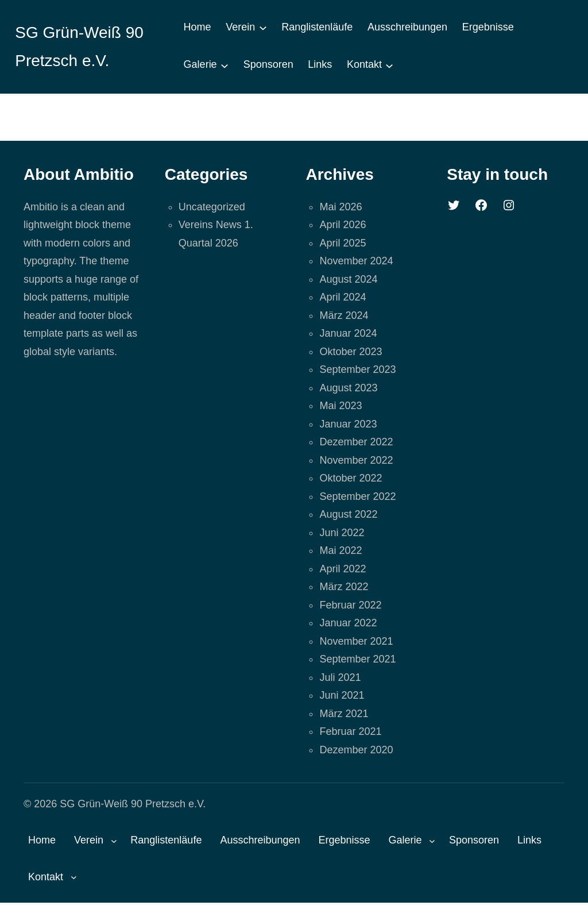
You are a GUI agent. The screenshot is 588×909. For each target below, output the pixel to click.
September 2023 (357, 369)
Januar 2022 (348, 623)
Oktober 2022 (351, 478)
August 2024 (348, 279)
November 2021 (356, 641)
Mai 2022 (341, 550)
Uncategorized (212, 207)
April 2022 (343, 569)
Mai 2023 (341, 406)
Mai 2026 (341, 207)
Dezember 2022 (356, 442)
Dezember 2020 (356, 750)
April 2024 (343, 297)
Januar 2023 (348, 424)
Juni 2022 (342, 533)
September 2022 (357, 496)
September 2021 (357, 659)
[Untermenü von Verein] (263, 28)
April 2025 (343, 243)
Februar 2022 (350, 605)
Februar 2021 (350, 731)
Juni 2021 (342, 695)
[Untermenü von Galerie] (225, 65)
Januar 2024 (348, 333)
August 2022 (348, 514)
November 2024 (356, 261)
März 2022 (344, 587)
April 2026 (343, 225)
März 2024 (344, 315)
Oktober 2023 (351, 352)
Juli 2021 (340, 677)
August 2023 (348, 388)
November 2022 (356, 460)
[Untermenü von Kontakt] (389, 65)
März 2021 (344, 714)
